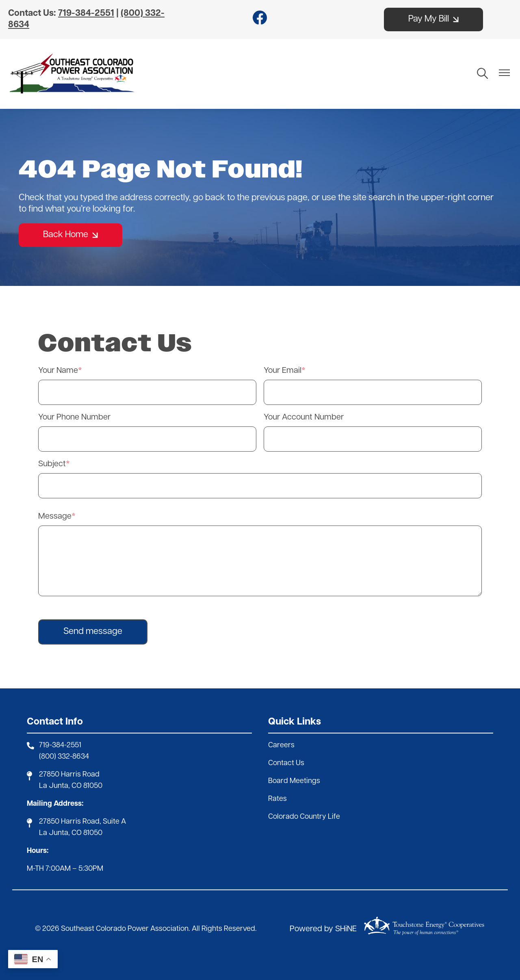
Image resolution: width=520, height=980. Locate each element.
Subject (52, 464)
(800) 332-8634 (64, 757)
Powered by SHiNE (323, 929)
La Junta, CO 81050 (71, 786)
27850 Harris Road (69, 775)
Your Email (283, 371)
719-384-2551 (60, 745)
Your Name (58, 371)
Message (55, 517)
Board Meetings (294, 781)
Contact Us (286, 763)
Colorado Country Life (304, 817)
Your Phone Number (74, 418)
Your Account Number (304, 418)
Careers (281, 745)
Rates (277, 799)
